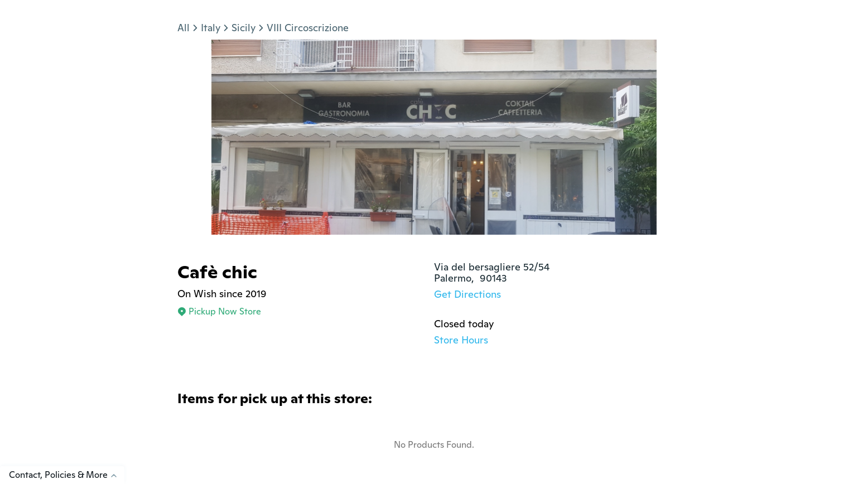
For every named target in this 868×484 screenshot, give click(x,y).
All (184, 28)
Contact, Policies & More (67, 475)
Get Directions (467, 294)
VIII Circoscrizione (308, 28)
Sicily (243, 28)
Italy (211, 28)
